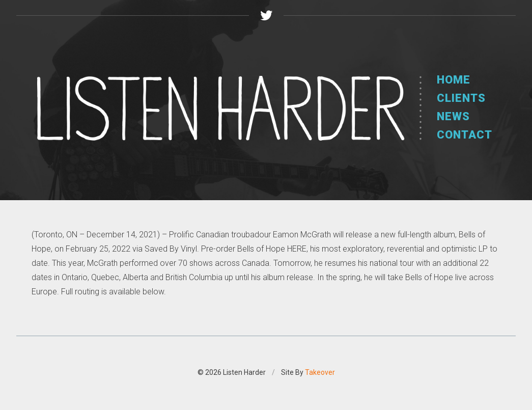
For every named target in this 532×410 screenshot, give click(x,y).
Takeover (320, 372)
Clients (461, 98)
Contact (465, 135)
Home (454, 80)
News (453, 116)
